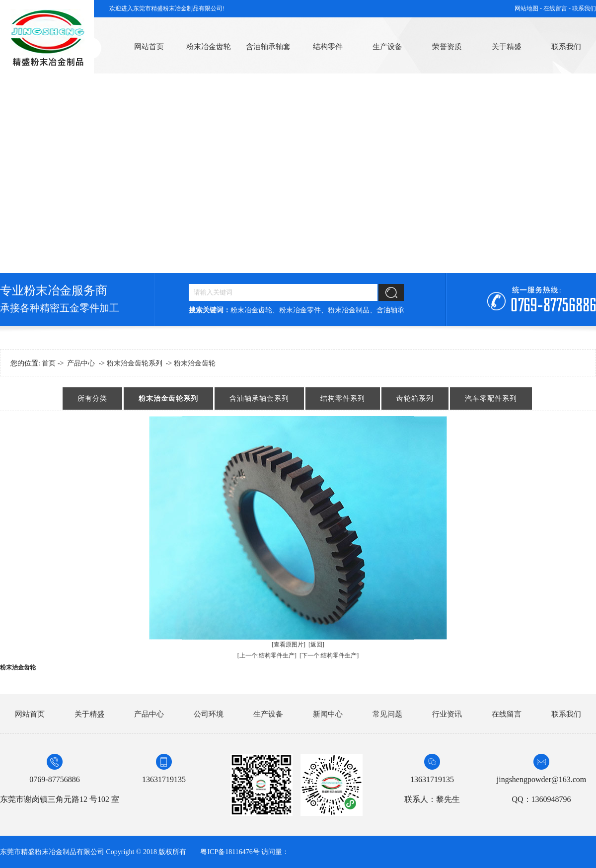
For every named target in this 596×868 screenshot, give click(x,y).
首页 (49, 363)
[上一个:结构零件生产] (267, 655)
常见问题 (387, 714)
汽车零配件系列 (491, 398)
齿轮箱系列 (415, 398)
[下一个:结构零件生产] (329, 655)
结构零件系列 (343, 398)
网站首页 (149, 47)
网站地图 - (529, 8)
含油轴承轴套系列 (259, 398)
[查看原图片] (289, 645)
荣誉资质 (447, 47)
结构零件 (328, 47)
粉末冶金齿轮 (209, 47)
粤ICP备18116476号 (230, 852)
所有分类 (92, 398)
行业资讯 (447, 714)
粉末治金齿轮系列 (135, 363)
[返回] (316, 645)
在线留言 (507, 714)
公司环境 (209, 714)
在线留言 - (558, 8)
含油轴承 (390, 310)
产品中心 (81, 363)
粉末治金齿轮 (195, 363)
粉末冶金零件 (300, 310)
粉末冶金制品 (349, 310)
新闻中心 (328, 714)
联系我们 (584, 8)
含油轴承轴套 (268, 47)
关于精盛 (507, 47)
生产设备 (387, 47)
